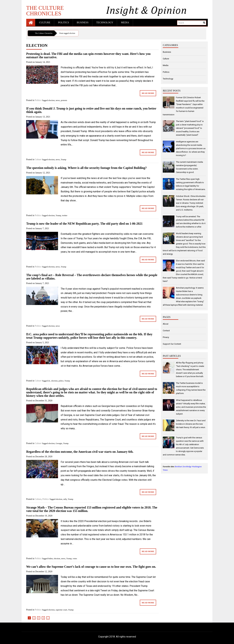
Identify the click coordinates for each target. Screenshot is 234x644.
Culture (45, 22)
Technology (105, 22)
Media (125, 22)
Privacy (166, 337)
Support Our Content (172, 344)
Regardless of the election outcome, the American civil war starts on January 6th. (80, 452)
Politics (63, 22)
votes (75, 558)
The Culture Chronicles (45, 11)
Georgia (59, 443)
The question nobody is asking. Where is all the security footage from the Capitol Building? (86, 168)
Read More (148, 93)
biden (51, 558)
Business (83, 22)
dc (49, 381)
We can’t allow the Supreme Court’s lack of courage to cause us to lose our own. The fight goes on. (91, 567)
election (51, 100)
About (166, 324)
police (61, 381)
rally (65, 499)
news (58, 100)
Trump (64, 159)
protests (64, 100)
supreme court (61, 610)
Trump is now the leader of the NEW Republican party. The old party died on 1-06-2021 (84, 224)
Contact (166, 331)
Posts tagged (67, 33)
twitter (65, 215)
